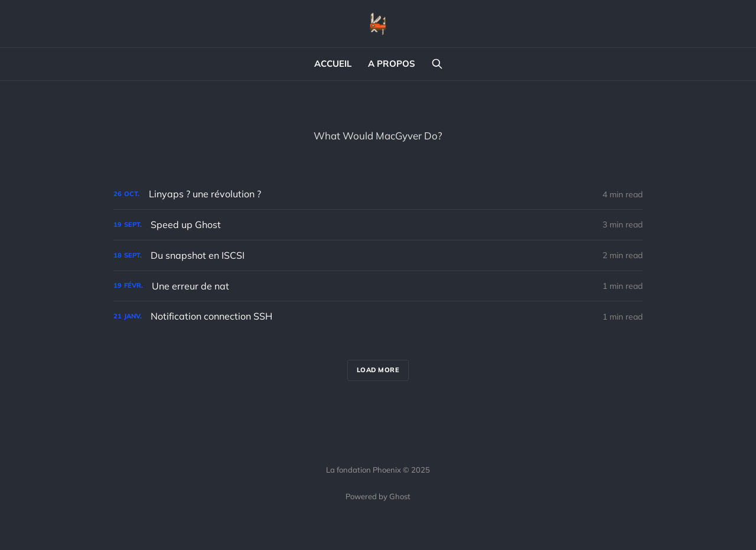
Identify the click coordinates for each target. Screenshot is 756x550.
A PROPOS (392, 64)
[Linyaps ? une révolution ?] (378, 194)
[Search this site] (437, 64)
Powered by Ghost (378, 496)
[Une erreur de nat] (378, 286)
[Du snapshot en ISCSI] (378, 256)
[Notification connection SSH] (378, 316)
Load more (378, 370)
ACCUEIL (333, 64)
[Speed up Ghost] (378, 225)
